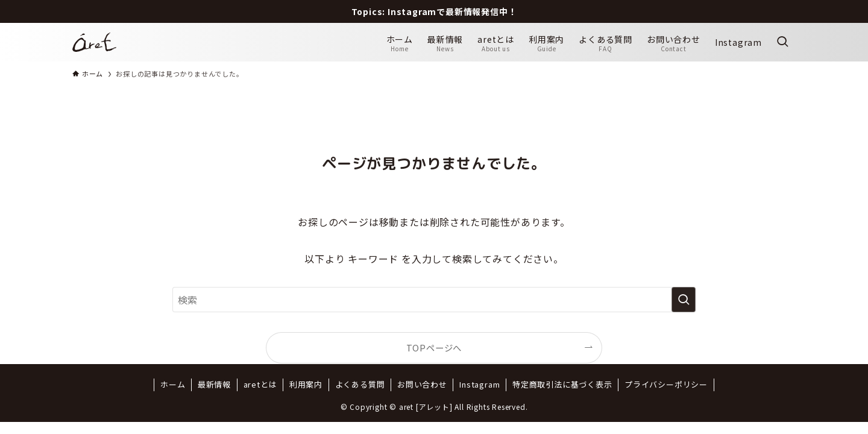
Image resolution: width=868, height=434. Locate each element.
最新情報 (214, 384)
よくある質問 (360, 384)
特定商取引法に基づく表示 (562, 384)
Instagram (480, 384)
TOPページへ (434, 348)
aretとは (260, 384)
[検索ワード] (434, 300)
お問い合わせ (422, 384)
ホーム (173, 384)
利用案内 (306, 384)
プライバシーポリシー (666, 384)
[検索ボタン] (782, 42)
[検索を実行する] (684, 300)
